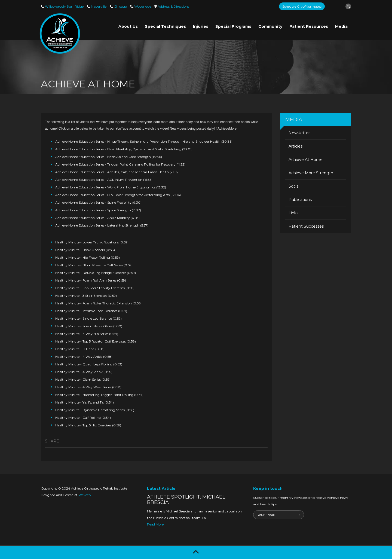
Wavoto (85, 495)
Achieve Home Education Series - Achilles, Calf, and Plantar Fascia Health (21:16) (117, 172)
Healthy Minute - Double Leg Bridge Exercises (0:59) (96, 273)
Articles (295, 146)
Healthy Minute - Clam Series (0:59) (83, 379)
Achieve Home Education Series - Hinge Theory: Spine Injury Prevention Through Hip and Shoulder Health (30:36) (144, 141)
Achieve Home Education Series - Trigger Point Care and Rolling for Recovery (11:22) (120, 164)
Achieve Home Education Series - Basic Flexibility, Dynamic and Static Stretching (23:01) (124, 149)
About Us (128, 26)
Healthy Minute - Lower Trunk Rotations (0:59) (92, 242)
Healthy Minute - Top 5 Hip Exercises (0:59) (88, 425)
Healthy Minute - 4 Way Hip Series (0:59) (87, 334)
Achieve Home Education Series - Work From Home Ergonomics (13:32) (111, 187)
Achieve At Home (306, 160)
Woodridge (142, 6)
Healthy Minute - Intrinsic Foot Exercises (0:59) (91, 311)
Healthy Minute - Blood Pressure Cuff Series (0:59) (94, 265)
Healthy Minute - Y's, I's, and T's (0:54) (85, 402)
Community (270, 26)
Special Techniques (165, 26)
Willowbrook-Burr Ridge (64, 6)
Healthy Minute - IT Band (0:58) (80, 349)
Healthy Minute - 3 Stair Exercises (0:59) (86, 296)
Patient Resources (309, 26)
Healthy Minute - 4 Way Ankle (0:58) (84, 357)
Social (294, 186)
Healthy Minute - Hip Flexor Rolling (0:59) (88, 257)
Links (293, 213)
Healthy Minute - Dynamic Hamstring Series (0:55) (95, 410)
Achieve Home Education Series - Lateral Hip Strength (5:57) (102, 225)
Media (341, 26)
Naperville (98, 6)
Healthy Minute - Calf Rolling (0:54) (83, 418)
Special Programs (233, 26)
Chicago (120, 6)
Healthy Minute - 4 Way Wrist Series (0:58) (88, 387)
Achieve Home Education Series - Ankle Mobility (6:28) (97, 218)
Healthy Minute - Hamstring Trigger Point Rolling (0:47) (99, 395)
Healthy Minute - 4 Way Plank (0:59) (84, 372)
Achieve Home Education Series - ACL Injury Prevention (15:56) (104, 180)
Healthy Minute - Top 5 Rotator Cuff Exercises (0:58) (96, 341)
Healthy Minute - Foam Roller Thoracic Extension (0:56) (98, 303)
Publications (300, 200)
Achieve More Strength (311, 173)
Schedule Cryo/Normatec (302, 6)
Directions (173, 6)
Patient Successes (306, 226)
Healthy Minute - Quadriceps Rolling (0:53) (89, 364)
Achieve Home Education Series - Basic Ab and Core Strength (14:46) (109, 157)
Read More (155, 524)
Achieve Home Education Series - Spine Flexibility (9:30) (98, 202)
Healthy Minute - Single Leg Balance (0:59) (88, 318)
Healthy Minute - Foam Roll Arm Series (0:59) (91, 280)
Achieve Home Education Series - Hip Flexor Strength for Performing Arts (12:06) (118, 195)
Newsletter (299, 133)
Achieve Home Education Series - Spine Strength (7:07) (98, 210)
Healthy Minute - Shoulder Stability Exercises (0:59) (95, 288)
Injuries (201, 26)
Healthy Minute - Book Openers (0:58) (85, 250)
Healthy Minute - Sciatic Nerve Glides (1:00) (89, 326)
